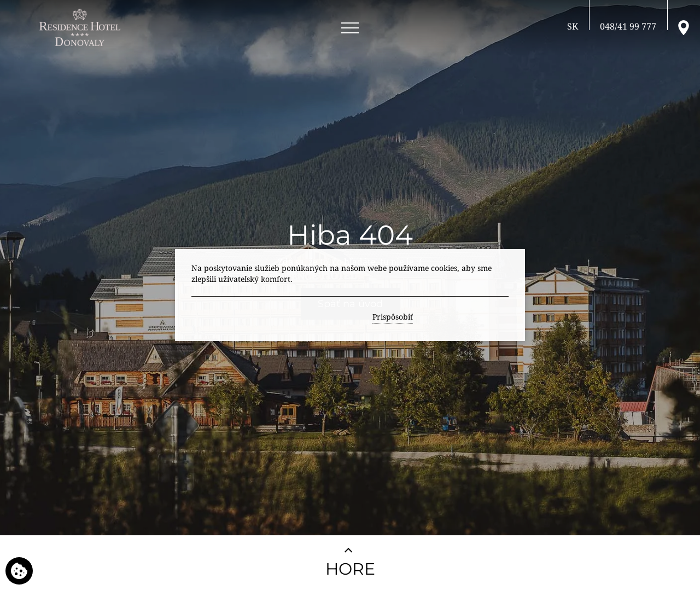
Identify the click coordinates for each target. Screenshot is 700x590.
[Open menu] (350, 28)
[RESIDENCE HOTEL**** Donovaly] (82, 27)
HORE (350, 569)
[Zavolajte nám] (628, 26)
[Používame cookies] (19, 571)
